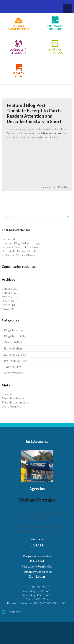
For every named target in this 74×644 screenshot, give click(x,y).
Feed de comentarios (15, 402)
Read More (64, 187)
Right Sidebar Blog (15, 361)
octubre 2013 (11, 293)
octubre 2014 (11, 288)
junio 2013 (8, 305)
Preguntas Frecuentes (37, 556)
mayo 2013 (9, 309)
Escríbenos (14, 612)
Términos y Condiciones (37, 571)
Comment (46, 187)
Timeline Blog (12, 367)
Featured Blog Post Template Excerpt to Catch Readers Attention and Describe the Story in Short (34, 113)
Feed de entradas (13, 398)
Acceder (7, 394)
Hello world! (10, 239)
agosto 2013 (10, 297)
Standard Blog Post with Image (21, 243)
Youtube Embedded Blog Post (21, 251)
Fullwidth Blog (13, 348)
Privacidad (37, 561)
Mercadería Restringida (37, 566)
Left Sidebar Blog (15, 354)
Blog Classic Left (14, 330)
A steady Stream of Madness (20, 247)
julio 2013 (8, 301)
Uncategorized (13, 373)
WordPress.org (11, 406)
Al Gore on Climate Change (19, 255)
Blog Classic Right (15, 336)
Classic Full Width (15, 342)
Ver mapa (37, 539)
